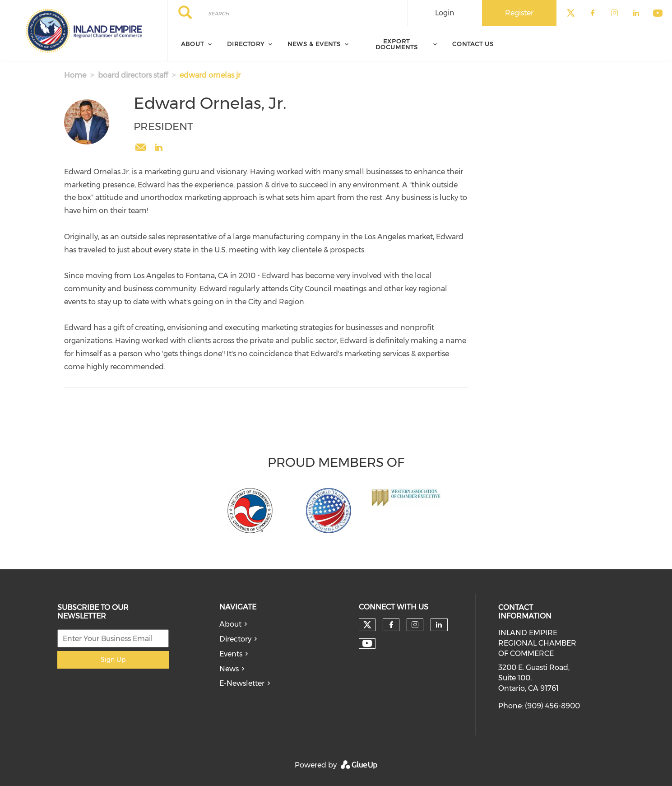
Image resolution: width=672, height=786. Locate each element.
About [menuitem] (192, 44)
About (230, 624)
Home (75, 75)
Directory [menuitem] (246, 44)
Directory (235, 639)
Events (231, 654)
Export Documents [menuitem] (397, 44)
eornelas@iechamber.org (140, 148)
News (229, 669)
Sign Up (113, 660)
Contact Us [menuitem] (473, 44)
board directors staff (133, 75)
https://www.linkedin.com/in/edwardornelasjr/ (158, 148)
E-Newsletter (242, 683)
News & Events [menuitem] (314, 44)
